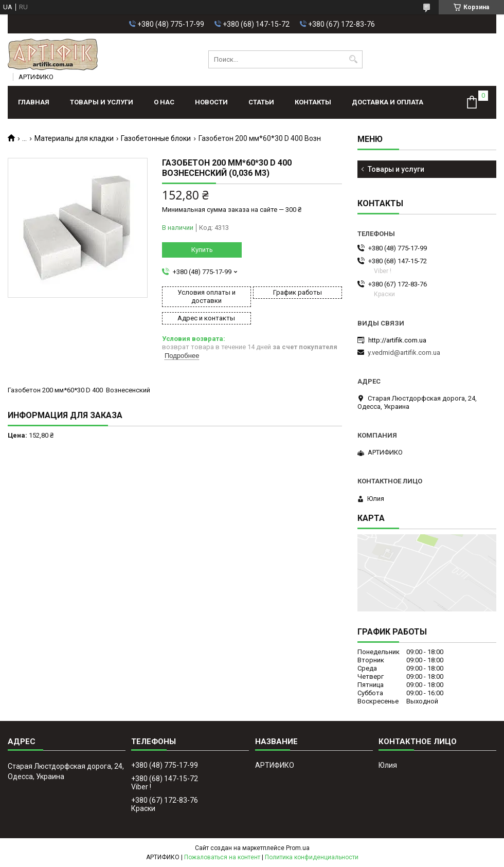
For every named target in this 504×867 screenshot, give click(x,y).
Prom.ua (298, 848)
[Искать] (354, 59)
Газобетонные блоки (156, 138)
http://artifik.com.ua (397, 340)
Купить (202, 250)
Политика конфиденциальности (312, 857)
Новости (211, 102)
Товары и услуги (102, 102)
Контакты (313, 102)
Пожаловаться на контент (222, 857)
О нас (164, 102)
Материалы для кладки (74, 138)
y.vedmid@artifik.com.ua (404, 353)
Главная (34, 102)
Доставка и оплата (388, 102)
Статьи (261, 102)
